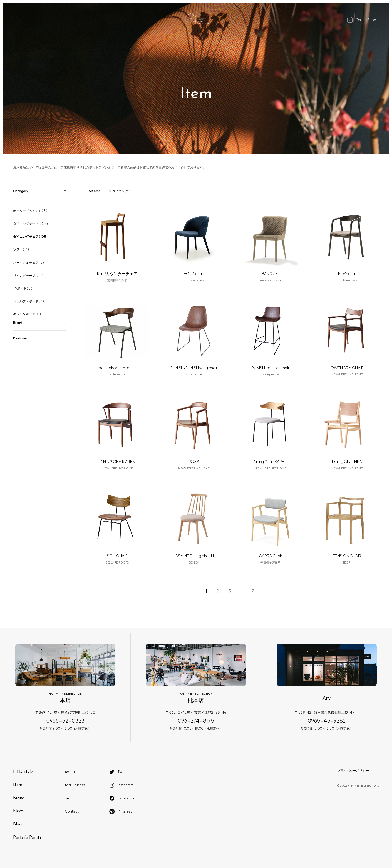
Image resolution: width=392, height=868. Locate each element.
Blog (17, 824)
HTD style (23, 772)
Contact (72, 811)
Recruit (71, 798)
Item (18, 785)
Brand (19, 798)
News (18, 811)
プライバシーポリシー (353, 771)
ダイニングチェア (125, 191)
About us (72, 772)
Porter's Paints (27, 837)
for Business (75, 785)
